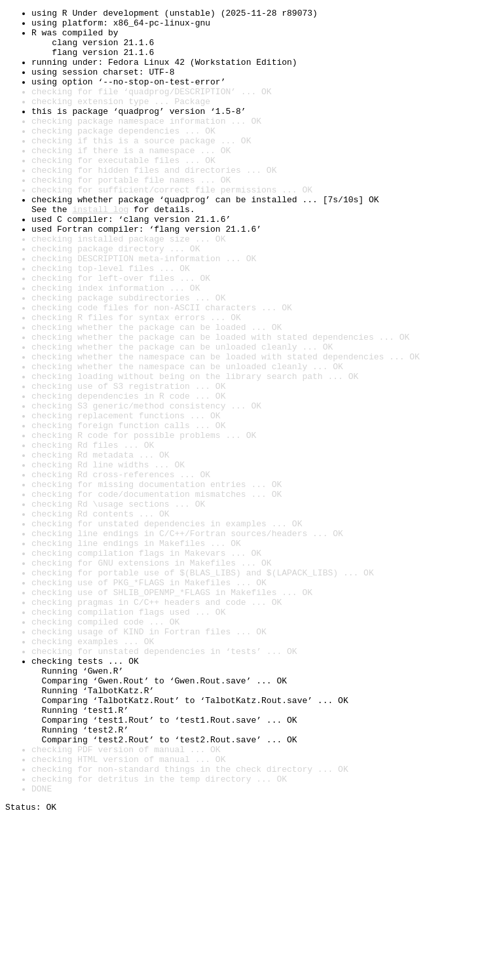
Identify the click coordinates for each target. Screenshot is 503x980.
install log (100, 250)
